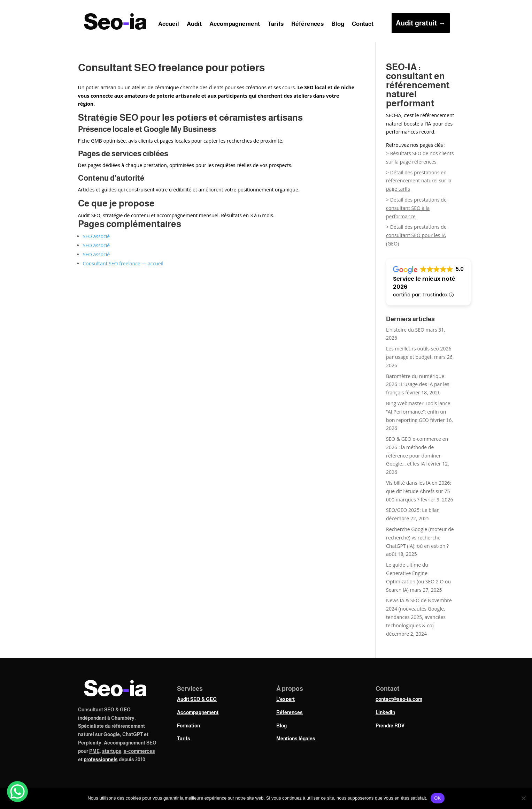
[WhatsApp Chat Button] (17, 792)
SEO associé (97, 236)
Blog (338, 24)
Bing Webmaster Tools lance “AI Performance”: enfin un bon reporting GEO (418, 412)
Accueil (169, 24)
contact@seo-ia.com (399, 699)
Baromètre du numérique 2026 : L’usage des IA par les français (418, 384)
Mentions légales (296, 739)
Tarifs (276, 24)
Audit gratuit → (421, 23)
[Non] (523, 798)
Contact (363, 24)
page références (418, 162)
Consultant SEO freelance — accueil (123, 263)
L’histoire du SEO (405, 330)
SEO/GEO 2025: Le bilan (413, 510)
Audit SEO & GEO (197, 699)
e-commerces (139, 751)
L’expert (286, 699)
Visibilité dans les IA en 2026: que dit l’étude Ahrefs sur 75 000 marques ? (419, 491)
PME (94, 751)
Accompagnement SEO (130, 743)
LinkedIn (385, 712)
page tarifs (398, 189)
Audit (194, 24)
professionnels (101, 759)
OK (437, 798)
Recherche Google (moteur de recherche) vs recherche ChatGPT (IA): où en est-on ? (420, 538)
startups (112, 751)
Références (307, 24)
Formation (188, 726)
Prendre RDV (390, 726)
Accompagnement (235, 24)
